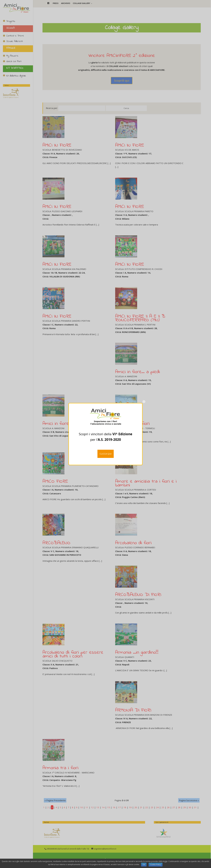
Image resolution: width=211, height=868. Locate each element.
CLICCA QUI (106, 454)
